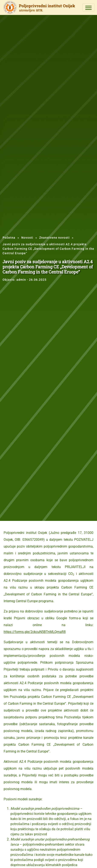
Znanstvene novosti (54, 238)
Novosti (27, 238)
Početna (9, 238)
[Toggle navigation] (88, 7)
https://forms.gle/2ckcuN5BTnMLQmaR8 (35, 632)
